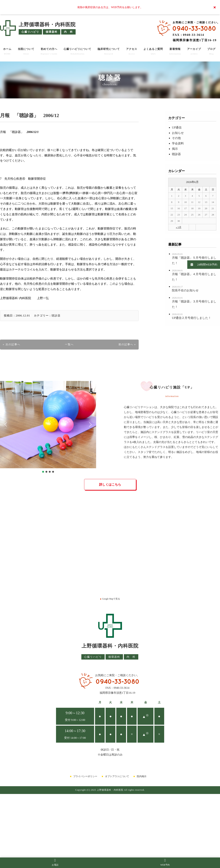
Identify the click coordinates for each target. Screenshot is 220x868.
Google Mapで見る (110, 599)
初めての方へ (49, 51)
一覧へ (69, 344)
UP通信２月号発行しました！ (192, 318)
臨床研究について (109, 51)
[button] (6, 424)
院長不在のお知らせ (185, 290)
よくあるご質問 (153, 51)
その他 (176, 138)
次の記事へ (13, 344)
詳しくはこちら (110, 485)
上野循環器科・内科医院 (47, 25)
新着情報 (175, 51)
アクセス (132, 51)
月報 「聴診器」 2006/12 (29, 115)
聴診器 (56, 316)
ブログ (211, 51)
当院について (26, 51)
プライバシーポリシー (85, 776)
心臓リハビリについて (77, 51)
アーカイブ (194, 51)
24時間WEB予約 (202, 264)
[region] (48, 427)
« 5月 (178, 227)
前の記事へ (126, 344)
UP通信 (177, 127)
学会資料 (178, 143)
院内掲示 (142, 776)
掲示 (175, 149)
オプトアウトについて (117, 776)
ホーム (7, 51)
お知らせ (178, 133)
